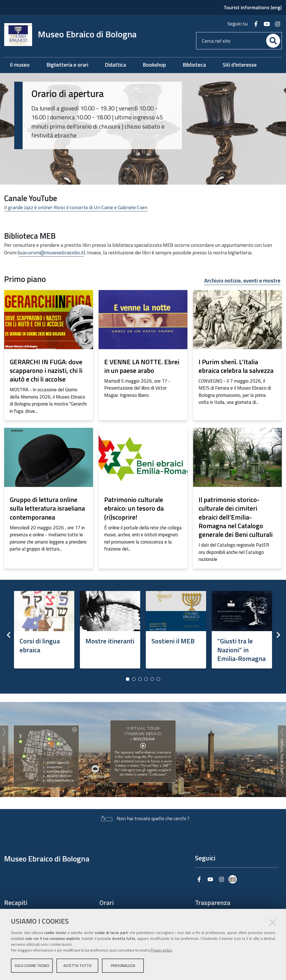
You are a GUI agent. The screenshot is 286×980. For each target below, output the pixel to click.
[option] (44, 628)
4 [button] (146, 679)
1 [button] (128, 679)
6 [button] (158, 679)
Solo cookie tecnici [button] (32, 965)
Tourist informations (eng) (253, 7)
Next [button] (278, 635)
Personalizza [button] (123, 965)
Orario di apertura (68, 93)
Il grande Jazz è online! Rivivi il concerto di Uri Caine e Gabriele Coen (76, 207)
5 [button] (152, 679)
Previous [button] (8, 635)
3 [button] (140, 679)
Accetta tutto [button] (78, 965)
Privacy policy (161, 950)
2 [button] (134, 679)
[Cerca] (273, 41)
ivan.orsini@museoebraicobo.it (51, 253)
